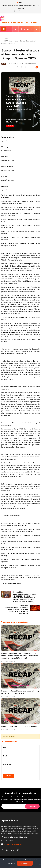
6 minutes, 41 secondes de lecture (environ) (14, 67)
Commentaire (7, 764)
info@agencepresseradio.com (13, 844)
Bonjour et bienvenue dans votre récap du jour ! (19, 726)
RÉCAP (4, 64)
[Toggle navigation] (4, 29)
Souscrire (32, 806)
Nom (5, 748)
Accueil (6, 39)
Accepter (25, 863)
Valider (9, 776)
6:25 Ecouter (10, 126)
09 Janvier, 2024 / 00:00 (16, 64)
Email (5, 756)
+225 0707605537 (10, 841)
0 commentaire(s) (31, 64)
